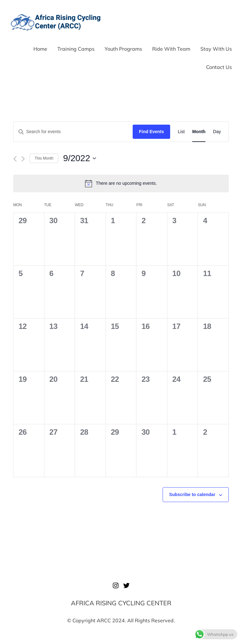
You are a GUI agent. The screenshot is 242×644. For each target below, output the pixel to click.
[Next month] (23, 159)
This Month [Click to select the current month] (44, 158)
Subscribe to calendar (192, 494)
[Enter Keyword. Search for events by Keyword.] (73, 132)
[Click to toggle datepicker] (80, 158)
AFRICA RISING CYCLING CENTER (121, 603)
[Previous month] (15, 159)
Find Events (151, 132)
